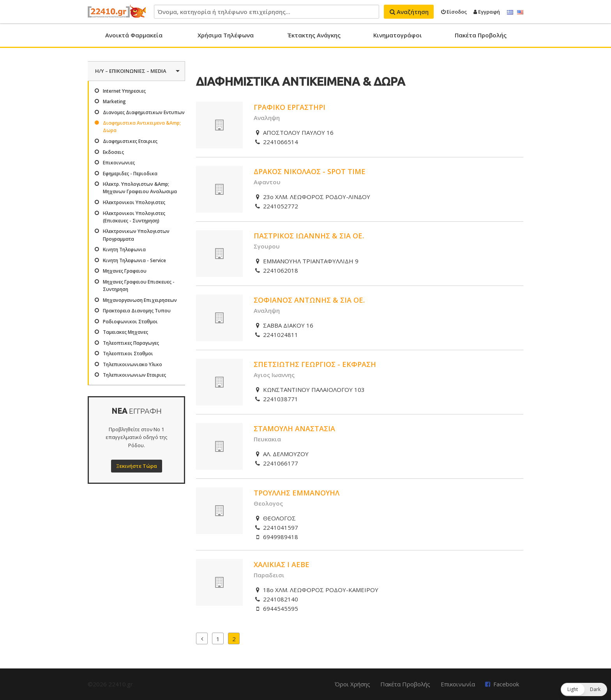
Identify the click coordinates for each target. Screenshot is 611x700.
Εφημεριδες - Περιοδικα (130, 174)
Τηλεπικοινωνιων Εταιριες (134, 375)
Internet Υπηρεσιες (124, 91)
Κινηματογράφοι (398, 35)
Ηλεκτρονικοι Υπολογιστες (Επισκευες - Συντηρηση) (134, 217)
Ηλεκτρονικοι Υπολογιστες (134, 202)
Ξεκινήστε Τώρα (137, 466)
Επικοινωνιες (119, 163)
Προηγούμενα (202, 638)
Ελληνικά (510, 12)
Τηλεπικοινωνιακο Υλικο (132, 364)
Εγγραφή (487, 12)
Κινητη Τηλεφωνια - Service (134, 260)
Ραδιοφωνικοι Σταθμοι (130, 322)
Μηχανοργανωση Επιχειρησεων (140, 300)
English (520, 12)
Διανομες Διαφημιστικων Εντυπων (144, 112)
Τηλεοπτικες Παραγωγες (131, 343)
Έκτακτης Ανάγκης (314, 35)
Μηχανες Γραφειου (125, 271)
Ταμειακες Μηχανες (125, 332)
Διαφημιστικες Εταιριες (130, 141)
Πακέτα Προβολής (481, 35)
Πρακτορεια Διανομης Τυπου (137, 311)
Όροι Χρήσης (352, 684)
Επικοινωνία (458, 684)
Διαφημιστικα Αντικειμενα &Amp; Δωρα (142, 127)
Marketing (114, 101)
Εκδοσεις (113, 152)
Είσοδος (454, 12)
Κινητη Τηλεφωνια (124, 249)
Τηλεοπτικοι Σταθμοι (128, 354)
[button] (584, 689)
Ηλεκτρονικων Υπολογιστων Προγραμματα (136, 235)
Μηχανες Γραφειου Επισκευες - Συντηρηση (139, 286)
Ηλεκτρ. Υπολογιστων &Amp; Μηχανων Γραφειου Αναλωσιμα (140, 188)
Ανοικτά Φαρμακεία (134, 35)
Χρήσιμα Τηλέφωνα (226, 35)
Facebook (506, 684)
